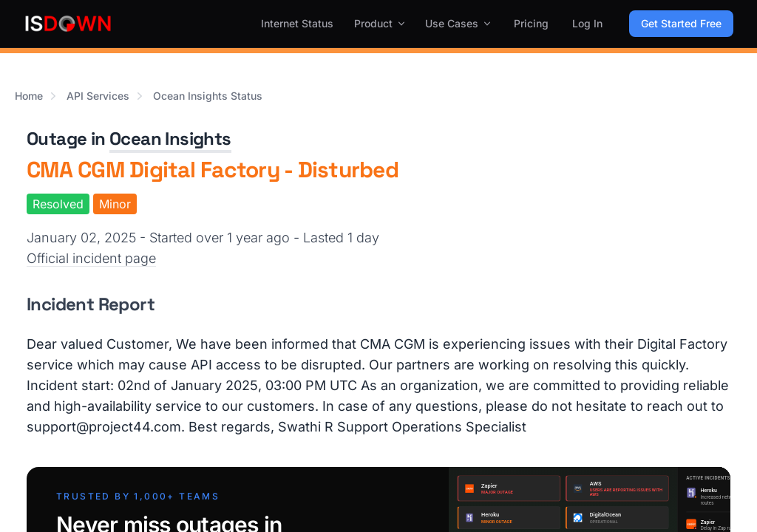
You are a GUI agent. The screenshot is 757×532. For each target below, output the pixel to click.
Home (29, 96)
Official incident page (91, 258)
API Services (98, 96)
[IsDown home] (68, 24)
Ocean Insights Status (208, 96)
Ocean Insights (170, 139)
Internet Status (297, 23)
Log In (587, 23)
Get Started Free (681, 23)
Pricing (531, 23)
